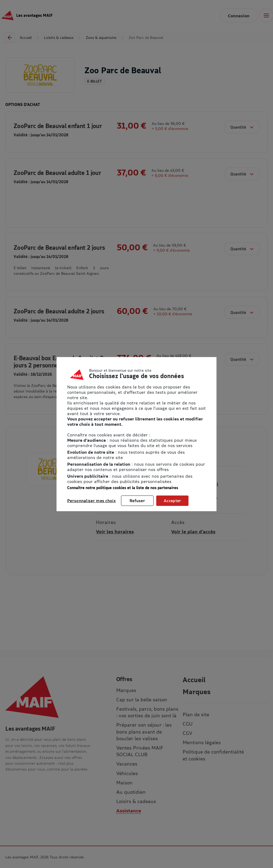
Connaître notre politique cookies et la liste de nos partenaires (123, 488)
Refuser (137, 501)
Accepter (172, 501)
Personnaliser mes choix (91, 501)
